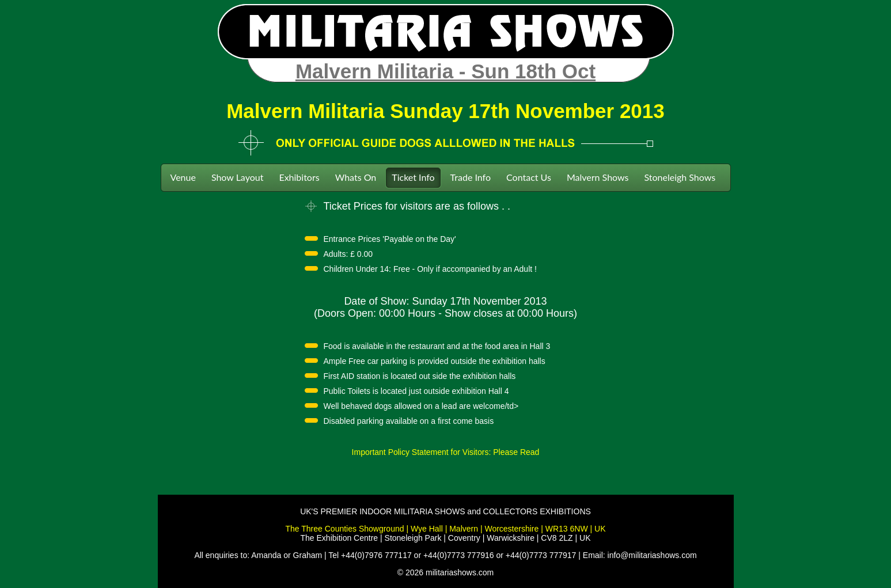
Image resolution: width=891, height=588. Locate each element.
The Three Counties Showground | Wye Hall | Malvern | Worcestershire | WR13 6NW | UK (446, 529)
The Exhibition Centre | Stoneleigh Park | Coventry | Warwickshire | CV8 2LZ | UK (446, 538)
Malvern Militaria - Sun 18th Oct (445, 71)
